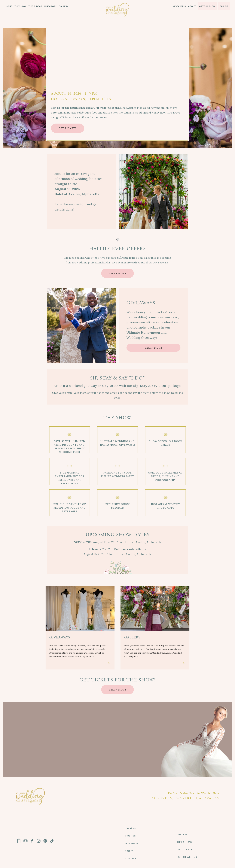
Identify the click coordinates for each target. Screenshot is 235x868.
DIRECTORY (50, 5)
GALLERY (63, 5)
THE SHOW (20, 5)
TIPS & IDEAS (35, 5)
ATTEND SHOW (207, 5)
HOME (9, 5)
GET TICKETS (68, 128)
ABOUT (192, 5)
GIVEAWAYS (179, 5)
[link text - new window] (32, 841)
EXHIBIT (224, 5)
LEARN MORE (117, 273)
